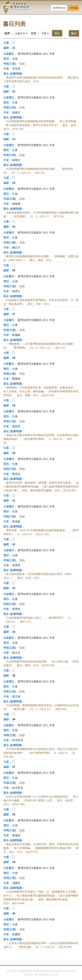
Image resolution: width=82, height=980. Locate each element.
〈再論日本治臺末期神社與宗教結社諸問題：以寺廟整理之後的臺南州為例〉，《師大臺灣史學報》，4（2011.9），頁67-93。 (41, 439)
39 (14, 862)
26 (14, 270)
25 (14, 227)
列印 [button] (73, 8)
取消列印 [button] (59, 8)
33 (14, 588)
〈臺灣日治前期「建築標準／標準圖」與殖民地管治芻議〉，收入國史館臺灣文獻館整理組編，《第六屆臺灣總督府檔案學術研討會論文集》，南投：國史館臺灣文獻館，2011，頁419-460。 (41, 487)
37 (14, 767)
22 (14, 92)
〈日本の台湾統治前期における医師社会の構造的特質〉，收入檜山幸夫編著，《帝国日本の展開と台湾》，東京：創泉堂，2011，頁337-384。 (41, 800)
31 (14, 501)
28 (14, 358)
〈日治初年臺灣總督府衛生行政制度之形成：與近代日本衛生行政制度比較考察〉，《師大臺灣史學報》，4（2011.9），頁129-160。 (41, 753)
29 (14, 405)
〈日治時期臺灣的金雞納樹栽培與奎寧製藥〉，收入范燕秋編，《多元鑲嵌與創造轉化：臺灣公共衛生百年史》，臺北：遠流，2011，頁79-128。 (41, 125)
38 (14, 814)
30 (14, 453)
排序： (8, 33)
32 (14, 544)
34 (14, 632)
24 (14, 183)
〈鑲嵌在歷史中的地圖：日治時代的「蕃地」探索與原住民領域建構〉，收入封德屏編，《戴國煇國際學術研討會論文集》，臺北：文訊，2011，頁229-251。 (41, 848)
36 (14, 719)
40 (14, 913)
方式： (35, 33)
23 (14, 139)
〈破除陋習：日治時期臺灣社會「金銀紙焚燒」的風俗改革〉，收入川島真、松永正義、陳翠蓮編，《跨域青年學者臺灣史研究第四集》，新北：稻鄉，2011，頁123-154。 (41, 391)
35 (14, 676)
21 (14, 48)
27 (14, 314)
